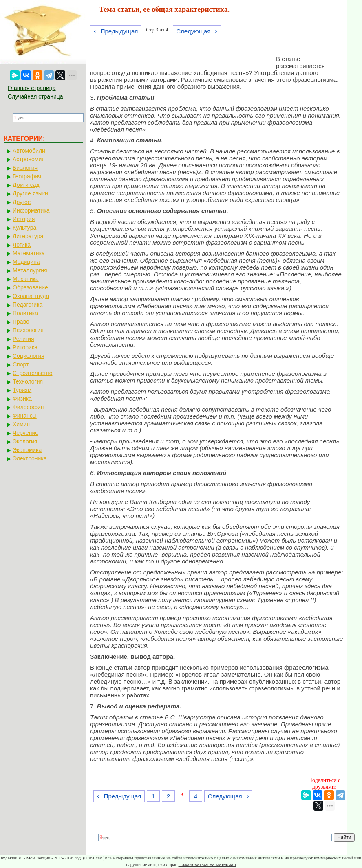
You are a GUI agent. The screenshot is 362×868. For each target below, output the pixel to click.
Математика (29, 253)
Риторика (25, 347)
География (27, 176)
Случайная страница (35, 96)
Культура (24, 228)
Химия (21, 424)
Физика (22, 399)
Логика (22, 245)
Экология (25, 441)
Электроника (30, 458)
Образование (30, 287)
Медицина (26, 262)
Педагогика (28, 305)
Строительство (32, 373)
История (24, 219)
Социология (29, 356)
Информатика (31, 210)
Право (21, 322)
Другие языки (30, 193)
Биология (25, 168)
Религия (23, 339)
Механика (26, 279)
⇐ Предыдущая (116, 31)
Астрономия (29, 159)
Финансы (25, 416)
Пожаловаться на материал (207, 864)
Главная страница (32, 88)
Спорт (21, 364)
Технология (28, 381)
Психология (28, 330)
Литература (28, 236)
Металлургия (30, 270)
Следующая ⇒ (197, 31)
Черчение (25, 433)
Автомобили (29, 151)
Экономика (27, 450)
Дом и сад (26, 185)
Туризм (22, 390)
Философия (28, 407)
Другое (22, 202)
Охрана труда (31, 296)
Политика (25, 313)
